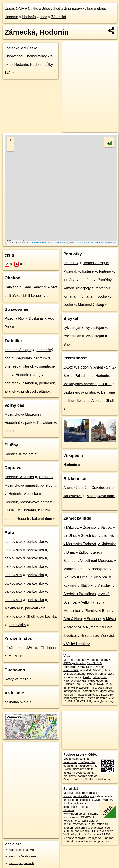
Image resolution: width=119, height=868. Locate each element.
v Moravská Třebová (80, 544)
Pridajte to (94, 838)
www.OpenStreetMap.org (79, 796)
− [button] (11, 148)
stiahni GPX (71, 670)
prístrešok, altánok (19, 366)
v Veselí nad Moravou (95, 561)
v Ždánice (88, 527)
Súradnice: (70, 667)
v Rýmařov (92, 627)
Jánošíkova (72, 496)
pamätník (71, 263)
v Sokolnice (87, 536)
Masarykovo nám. (101, 496)
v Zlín (82, 569)
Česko (33, 8)
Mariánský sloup (91, 305)
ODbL (97, 800)
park (29, 423)
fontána (88, 271)
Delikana (11, 287)
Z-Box (68, 367)
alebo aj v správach (21, 863)
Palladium (45, 423)
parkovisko (13, 542)
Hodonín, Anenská (19, 477)
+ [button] (11, 141)
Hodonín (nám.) (28, 375)
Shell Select (33, 287)
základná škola (16, 702)
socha (102, 296)
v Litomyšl (107, 536)
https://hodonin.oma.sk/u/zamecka (97, 243)
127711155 (94, 663)
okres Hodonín (16, 65)
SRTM (106, 834)
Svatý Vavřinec (16, 679)
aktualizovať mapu (88, 660)
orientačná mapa (18, 350)
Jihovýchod (51, 8)
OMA (20, 8)
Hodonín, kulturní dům (34, 519)
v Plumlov (89, 611)
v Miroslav (102, 586)
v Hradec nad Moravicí (96, 636)
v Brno (104, 611)
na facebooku (76, 760)
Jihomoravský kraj (79, 8)
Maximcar (12, 608)
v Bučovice (98, 577)
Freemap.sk (62, 243)
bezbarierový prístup (80, 392)
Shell (31, 617)
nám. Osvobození (97, 488)
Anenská (70, 488)
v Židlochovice (87, 552)
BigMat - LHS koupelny (27, 296)
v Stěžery (85, 586)
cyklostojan (72, 328)
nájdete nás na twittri (22, 850)
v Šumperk (93, 619)
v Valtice (104, 527)
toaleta (28, 454)
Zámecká (59, 17)
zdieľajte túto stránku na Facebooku (79, 764)
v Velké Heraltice (77, 644)
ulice (44, 17)
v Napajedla (98, 569)
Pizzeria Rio (14, 318)
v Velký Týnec (89, 602)
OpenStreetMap (38, 243)
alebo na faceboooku (22, 856)
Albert (52, 287)
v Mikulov (71, 527)
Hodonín (29, 17)
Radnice (11, 454)
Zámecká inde (77, 518)
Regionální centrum (31, 358)
